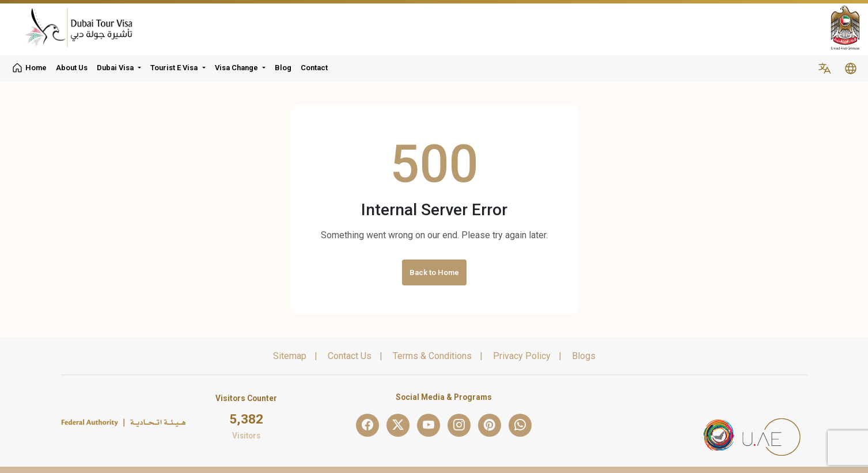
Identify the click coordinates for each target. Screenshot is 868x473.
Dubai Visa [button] (115, 68)
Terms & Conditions (432, 356)
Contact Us (350, 356)
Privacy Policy (522, 356)
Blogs (584, 356)
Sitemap (290, 356)
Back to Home (434, 272)
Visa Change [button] (236, 68)
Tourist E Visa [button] (174, 68)
